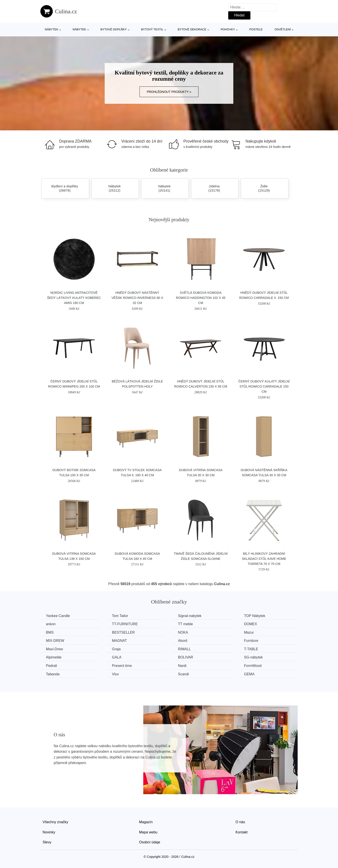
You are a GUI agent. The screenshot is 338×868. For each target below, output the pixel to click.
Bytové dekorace (192, 29)
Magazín (146, 822)
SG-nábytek (253, 657)
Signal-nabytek (190, 616)
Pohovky (228, 29)
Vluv (115, 674)
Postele (256, 29)
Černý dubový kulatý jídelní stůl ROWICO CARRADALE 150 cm (264, 386)
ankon (51, 624)
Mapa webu (148, 832)
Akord (183, 641)
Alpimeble (54, 657)
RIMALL (184, 649)
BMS (50, 632)
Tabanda (53, 674)
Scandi (183, 674)
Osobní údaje (150, 842)
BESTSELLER (123, 632)
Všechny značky (55, 822)
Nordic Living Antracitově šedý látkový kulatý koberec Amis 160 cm (74, 298)
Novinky (49, 832)
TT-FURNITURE (125, 624)
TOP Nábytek (254, 616)
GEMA (249, 674)
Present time (122, 666)
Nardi (182, 666)
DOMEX (251, 624)
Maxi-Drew (54, 649)
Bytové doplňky (114, 29)
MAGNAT (119, 641)
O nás (240, 822)
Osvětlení (283, 29)
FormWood (253, 666)
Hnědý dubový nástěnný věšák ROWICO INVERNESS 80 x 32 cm (137, 298)
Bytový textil (152, 29)
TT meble (185, 624)
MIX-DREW (55, 641)
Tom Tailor (120, 616)
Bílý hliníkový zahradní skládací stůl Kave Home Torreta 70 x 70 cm (264, 559)
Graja (116, 649)
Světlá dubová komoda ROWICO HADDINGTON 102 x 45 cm (201, 298)
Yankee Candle (58, 616)
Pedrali (51, 666)
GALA (117, 657)
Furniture (251, 641)
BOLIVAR (185, 657)
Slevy (47, 842)
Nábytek (52, 29)
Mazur (249, 632)
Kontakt (242, 832)
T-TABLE (251, 649)
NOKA (183, 632)
